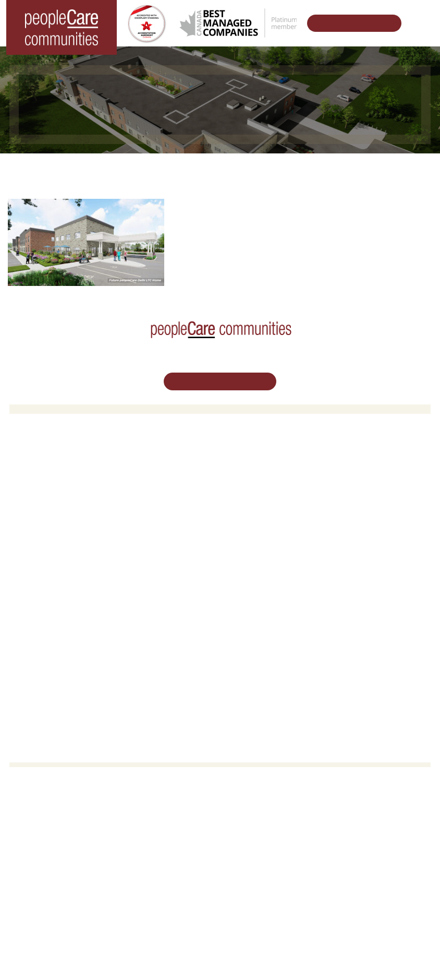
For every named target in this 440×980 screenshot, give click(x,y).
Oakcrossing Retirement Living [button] (276, 474)
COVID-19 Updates (258, 487)
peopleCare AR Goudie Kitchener (69, 474)
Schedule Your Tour (349, 23)
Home (51, 169)
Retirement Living (258, 461)
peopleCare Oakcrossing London (69, 501)
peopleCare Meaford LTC (57, 527)
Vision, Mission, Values (264, 590)
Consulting (245, 644)
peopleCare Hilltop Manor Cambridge (75, 487)
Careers (30, 590)
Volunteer (32, 604)
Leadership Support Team (268, 604)
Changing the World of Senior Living (143, 169)
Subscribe (243, 671)
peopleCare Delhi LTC (52, 541)
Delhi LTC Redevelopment (269, 514)
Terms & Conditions (249, 955)
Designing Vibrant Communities (280, 169)
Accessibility (247, 658)
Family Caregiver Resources (272, 501)
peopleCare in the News (265, 618)
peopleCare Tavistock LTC (58, 514)
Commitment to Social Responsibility (285, 631)
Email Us (220, 878)
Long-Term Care (44, 461)
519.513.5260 (220, 854)
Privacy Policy (308, 955)
